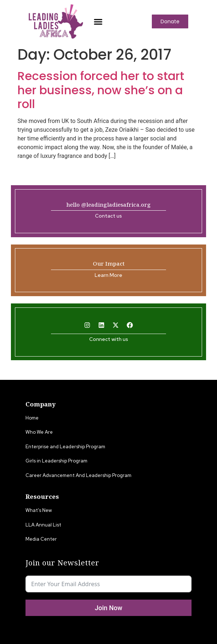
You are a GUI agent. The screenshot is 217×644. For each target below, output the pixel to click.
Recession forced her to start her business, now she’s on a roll (101, 90)
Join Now (108, 608)
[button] (98, 21)
